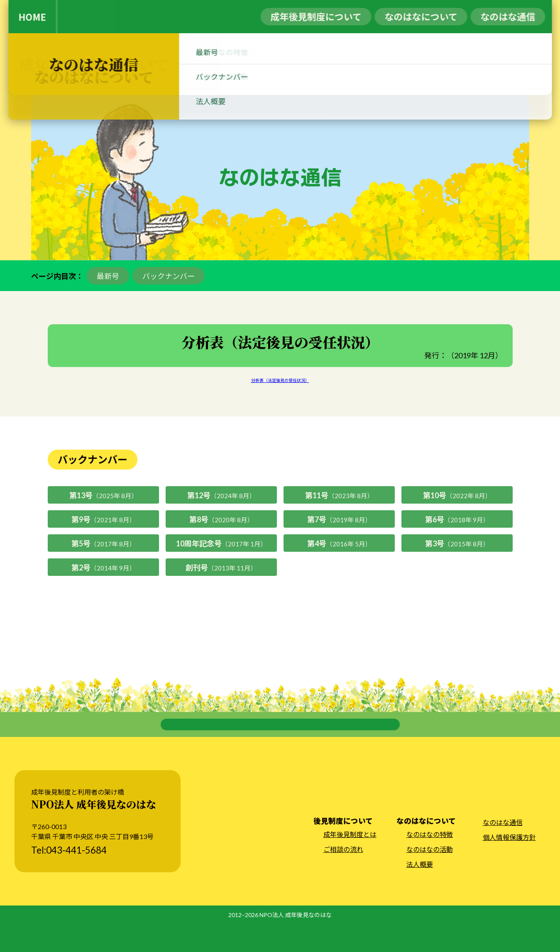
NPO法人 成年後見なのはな (296, 943)
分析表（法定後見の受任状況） (280, 380)
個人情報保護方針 (509, 865)
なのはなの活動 (430, 877)
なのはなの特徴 (430, 863)
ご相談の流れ (343, 877)
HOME (32, 17)
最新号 (108, 276)
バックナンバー (169, 276)
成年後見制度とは (350, 863)
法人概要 (420, 892)
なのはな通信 (503, 850)
